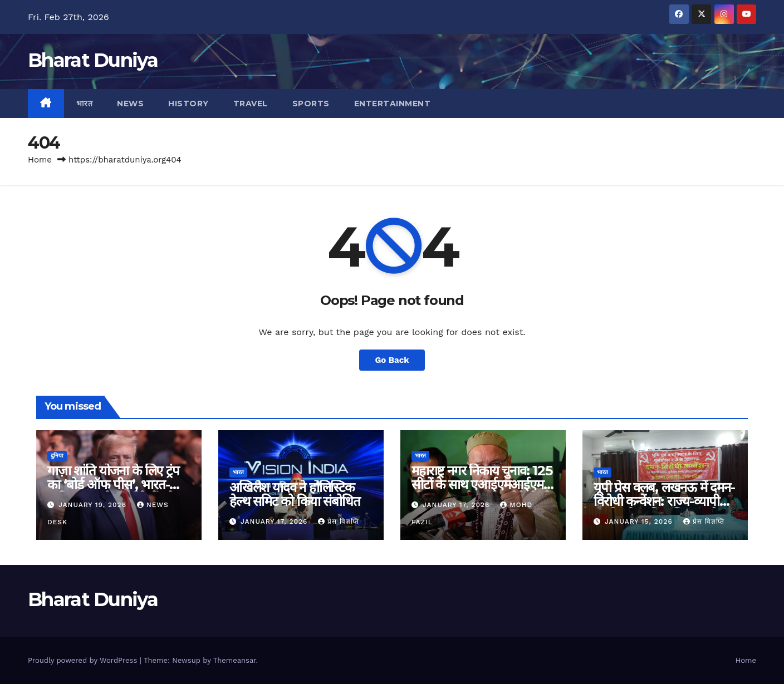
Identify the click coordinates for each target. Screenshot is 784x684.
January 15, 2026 (640, 521)
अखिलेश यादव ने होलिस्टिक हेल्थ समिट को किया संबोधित (295, 494)
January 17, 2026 (275, 521)
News (130, 104)
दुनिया (57, 456)
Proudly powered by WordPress (84, 660)
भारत (85, 104)
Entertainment (393, 104)
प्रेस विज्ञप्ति (339, 521)
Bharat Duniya (93, 60)
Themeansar (235, 660)
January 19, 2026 (94, 505)
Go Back (392, 360)
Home (40, 160)
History (188, 104)
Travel (251, 104)
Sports (311, 104)
